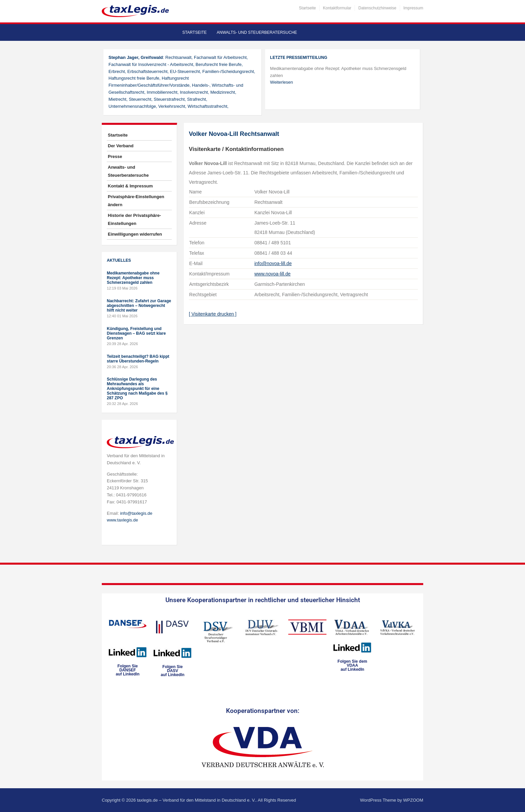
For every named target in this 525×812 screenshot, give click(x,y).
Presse (115, 156)
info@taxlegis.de (136, 513)
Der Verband (121, 146)
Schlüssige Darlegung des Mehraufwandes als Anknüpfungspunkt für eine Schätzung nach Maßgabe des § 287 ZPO (137, 389)
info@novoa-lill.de (273, 263)
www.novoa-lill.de (273, 274)
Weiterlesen (282, 82)
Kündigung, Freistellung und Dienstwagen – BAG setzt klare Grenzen (136, 333)
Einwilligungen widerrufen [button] (135, 234)
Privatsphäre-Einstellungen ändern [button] (136, 201)
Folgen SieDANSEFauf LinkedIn (128, 670)
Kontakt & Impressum (130, 186)
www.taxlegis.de (122, 520)
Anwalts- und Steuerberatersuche (257, 32)
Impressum (413, 8)
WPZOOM (413, 800)
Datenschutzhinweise (377, 8)
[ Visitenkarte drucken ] (213, 314)
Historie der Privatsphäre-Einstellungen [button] (134, 219)
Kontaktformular (337, 8)
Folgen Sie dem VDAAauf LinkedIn (352, 665)
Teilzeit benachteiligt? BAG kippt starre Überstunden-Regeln (138, 359)
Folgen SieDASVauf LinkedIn (173, 671)
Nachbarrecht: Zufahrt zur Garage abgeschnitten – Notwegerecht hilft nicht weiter (139, 306)
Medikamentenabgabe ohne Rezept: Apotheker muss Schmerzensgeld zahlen (133, 278)
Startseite (308, 8)
